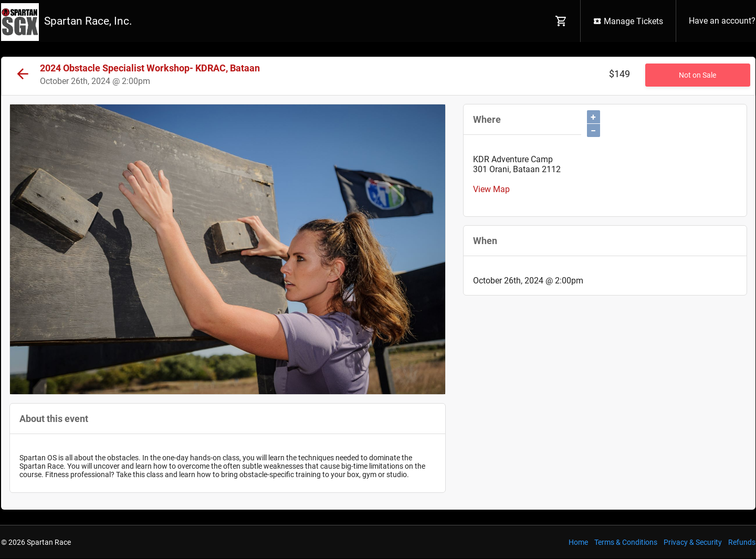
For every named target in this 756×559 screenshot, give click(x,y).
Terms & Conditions (626, 542)
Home (578, 542)
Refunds (742, 542)
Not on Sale (697, 75)
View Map (491, 189)
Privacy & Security (693, 542)
